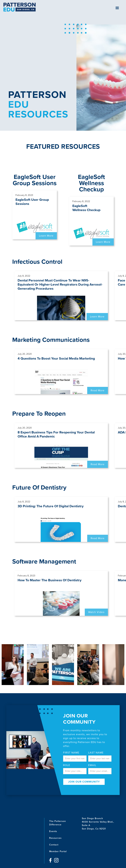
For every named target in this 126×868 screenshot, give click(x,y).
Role (67, 765)
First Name (71, 753)
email (92, 765)
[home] (20, 7)
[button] (117, 8)
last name (96, 753)
